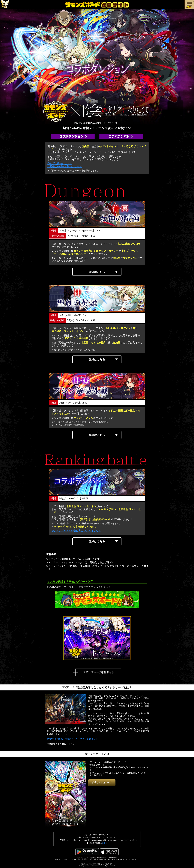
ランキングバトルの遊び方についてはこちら (76, 531)
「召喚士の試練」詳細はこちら (65, 167)
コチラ (105, 843)
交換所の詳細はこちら (60, 164)
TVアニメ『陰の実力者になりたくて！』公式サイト (72, 739)
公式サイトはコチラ (102, 782)
